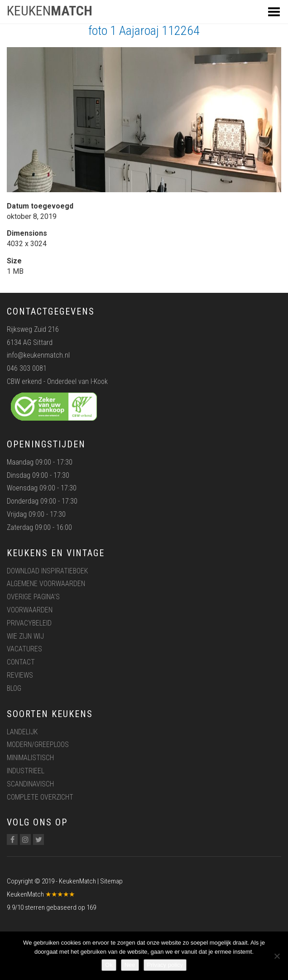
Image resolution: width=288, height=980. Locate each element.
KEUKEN (50, 11)
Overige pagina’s (33, 597)
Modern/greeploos (38, 745)
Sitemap (111, 881)
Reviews (20, 675)
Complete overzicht (40, 797)
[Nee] (277, 956)
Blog (14, 688)
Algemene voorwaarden (46, 584)
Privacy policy (165, 965)
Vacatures (24, 649)
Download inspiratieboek (47, 571)
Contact (21, 662)
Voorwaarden (30, 610)
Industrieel (26, 771)
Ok (109, 965)
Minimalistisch (30, 758)
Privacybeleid (29, 623)
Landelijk (22, 732)
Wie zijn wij (25, 636)
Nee (130, 965)
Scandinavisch (30, 784)
